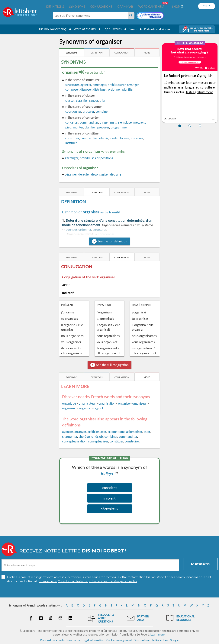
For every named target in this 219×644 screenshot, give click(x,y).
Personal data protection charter (60, 640)
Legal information (93, 640)
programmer (119, 127)
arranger (133, 85)
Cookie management (119, 640)
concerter (72, 122)
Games (132, 29)
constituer (72, 138)
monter (78, 127)
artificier (93, 432)
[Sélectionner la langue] (207, 6)
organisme (69, 408)
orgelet (98, 408)
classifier (82, 101)
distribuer (100, 89)
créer (84, 138)
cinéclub (97, 437)
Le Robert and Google (165, 640)
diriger (104, 122)
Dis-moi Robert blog (51, 29)
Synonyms (77, 7)
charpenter (70, 437)
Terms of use (142, 640)
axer (103, 432)
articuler (89, 112)
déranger (71, 174)
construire (132, 441)
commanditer (89, 122)
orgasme (85, 408)
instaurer (137, 138)
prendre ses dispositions (96, 158)
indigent (108, 473)
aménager (99, 85)
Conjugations (101, 7)
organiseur (140, 403)
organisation (107, 403)
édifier (93, 138)
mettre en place (121, 122)
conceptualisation (74, 441)
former (125, 138)
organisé (124, 403)
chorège (84, 437)
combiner (102, 112)
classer (70, 101)
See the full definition (112, 241)
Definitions (55, 7)
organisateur (87, 403)
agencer (86, 85)
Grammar (125, 7)
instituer (71, 143)
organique (69, 403)
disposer (86, 89)
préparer (103, 127)
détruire (116, 174)
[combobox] (90, 16)
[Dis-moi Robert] (150, 16)
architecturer (117, 85)
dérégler (84, 174)
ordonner (114, 89)
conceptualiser (98, 441)
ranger (94, 101)
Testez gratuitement (199, 92)
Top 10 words (110, 29)
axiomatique (116, 432)
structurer (72, 85)
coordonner (73, 112)
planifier (128, 89)
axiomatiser (134, 432)
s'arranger (71, 158)
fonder (114, 138)
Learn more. (158, 634)
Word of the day (83, 29)
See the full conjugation (112, 365)
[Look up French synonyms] (131, 16)
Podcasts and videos (158, 29)
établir (104, 138)
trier (103, 101)
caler (147, 432)
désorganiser (100, 174)
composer (72, 89)
